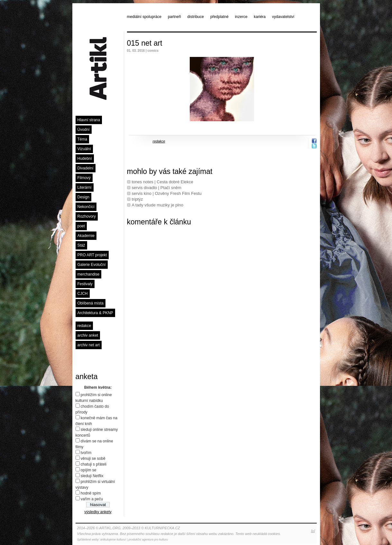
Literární (85, 187)
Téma (82, 139)
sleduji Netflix (92, 476)
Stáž (81, 245)
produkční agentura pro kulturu (148, 540)
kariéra (260, 17)
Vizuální (84, 149)
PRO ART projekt (92, 255)
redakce (84, 326)
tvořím (86, 453)
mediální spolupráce (144, 17)
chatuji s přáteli (94, 464)
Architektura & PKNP (95, 313)
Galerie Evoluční (92, 265)
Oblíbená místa (91, 303)
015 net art (145, 43)
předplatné (219, 17)
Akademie (86, 236)
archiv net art (89, 345)
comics (153, 51)
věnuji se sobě (93, 459)
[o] (313, 531)
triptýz (137, 199)
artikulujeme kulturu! (113, 540)
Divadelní (86, 168)
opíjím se (89, 470)
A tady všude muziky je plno (158, 205)
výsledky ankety (98, 512)
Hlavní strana (89, 120)
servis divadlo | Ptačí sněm (157, 188)
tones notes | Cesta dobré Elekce (163, 182)
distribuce (196, 17)
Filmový (84, 178)
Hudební (85, 159)
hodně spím (91, 493)
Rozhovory (87, 216)
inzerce (241, 17)
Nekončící (86, 207)
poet (81, 226)
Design (83, 197)
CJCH (83, 294)
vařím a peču (92, 499)
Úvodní (84, 130)
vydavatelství (283, 17)
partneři (174, 17)
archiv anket (88, 335)
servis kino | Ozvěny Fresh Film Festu (167, 193)
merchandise (89, 274)
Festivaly (85, 284)
